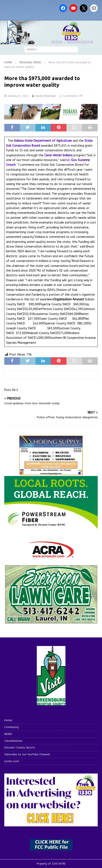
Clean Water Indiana (58, 155)
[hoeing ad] (51, 473)
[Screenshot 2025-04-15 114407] (51, 622)
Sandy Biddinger (46, 96)
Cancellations (13, 741)
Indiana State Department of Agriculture (43, 141)
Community (12, 727)
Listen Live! (12, 761)
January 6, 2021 (18, 96)
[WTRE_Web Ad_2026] (51, 527)
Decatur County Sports (20, 747)
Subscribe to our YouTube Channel (27, 754)
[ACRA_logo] (51, 556)
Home (8, 720)
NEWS (8, 734)
